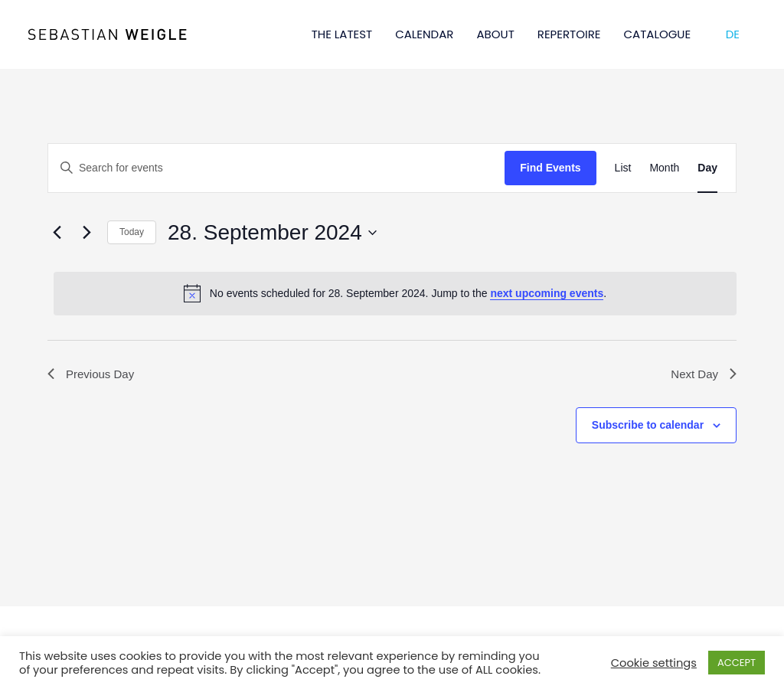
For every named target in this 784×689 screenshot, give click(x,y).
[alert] (395, 293)
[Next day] (87, 233)
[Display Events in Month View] (664, 168)
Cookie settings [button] (654, 663)
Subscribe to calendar (648, 426)
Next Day (702, 375)
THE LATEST (342, 34)
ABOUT (495, 34)
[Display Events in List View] (623, 168)
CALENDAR (424, 34)
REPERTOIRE (569, 34)
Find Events (550, 168)
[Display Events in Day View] (707, 168)
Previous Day (93, 375)
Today (132, 232)
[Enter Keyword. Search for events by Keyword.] (276, 168)
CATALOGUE (658, 34)
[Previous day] (57, 233)
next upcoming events (547, 293)
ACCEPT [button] (737, 663)
